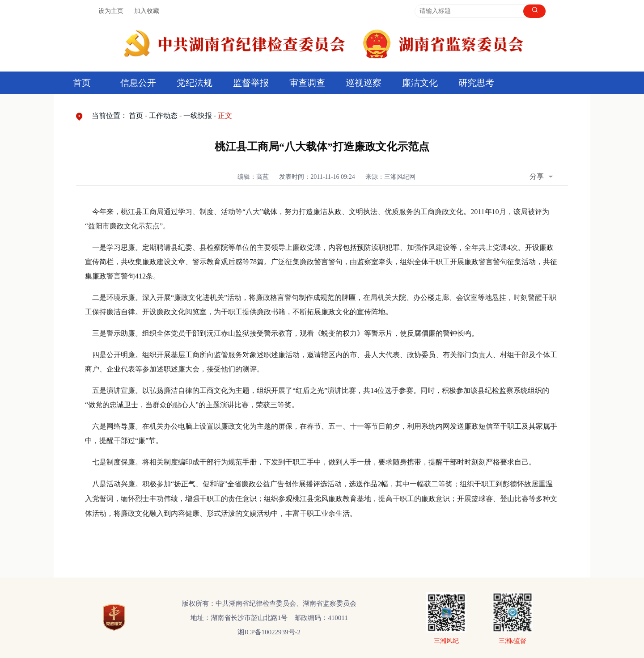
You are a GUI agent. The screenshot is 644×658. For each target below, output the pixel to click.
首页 (82, 83)
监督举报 (251, 83)
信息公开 (138, 83)
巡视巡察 (364, 83)
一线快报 (198, 116)
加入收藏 (147, 11)
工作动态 (163, 116)
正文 (225, 116)
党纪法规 (195, 83)
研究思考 (476, 83)
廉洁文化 (420, 83)
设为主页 (111, 11)
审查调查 (307, 83)
